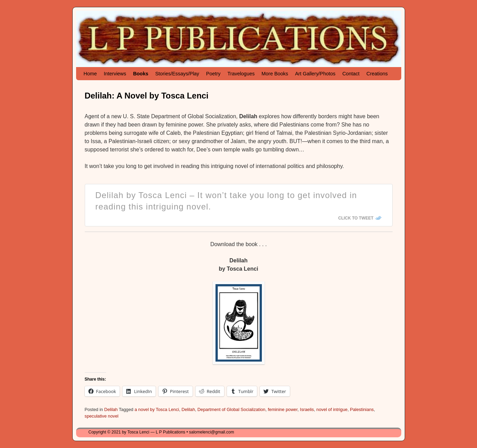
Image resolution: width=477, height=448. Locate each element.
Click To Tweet (356, 218)
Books (141, 74)
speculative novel (102, 416)
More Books (275, 74)
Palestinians (362, 409)
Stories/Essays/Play (177, 74)
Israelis (307, 409)
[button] (239, 323)
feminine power (283, 409)
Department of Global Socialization (231, 409)
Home (90, 74)
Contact (351, 74)
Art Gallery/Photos (315, 74)
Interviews (115, 74)
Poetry (213, 74)
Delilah (111, 409)
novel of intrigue (332, 409)
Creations (377, 74)
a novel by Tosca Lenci (157, 409)
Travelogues (241, 74)
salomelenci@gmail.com (211, 432)
